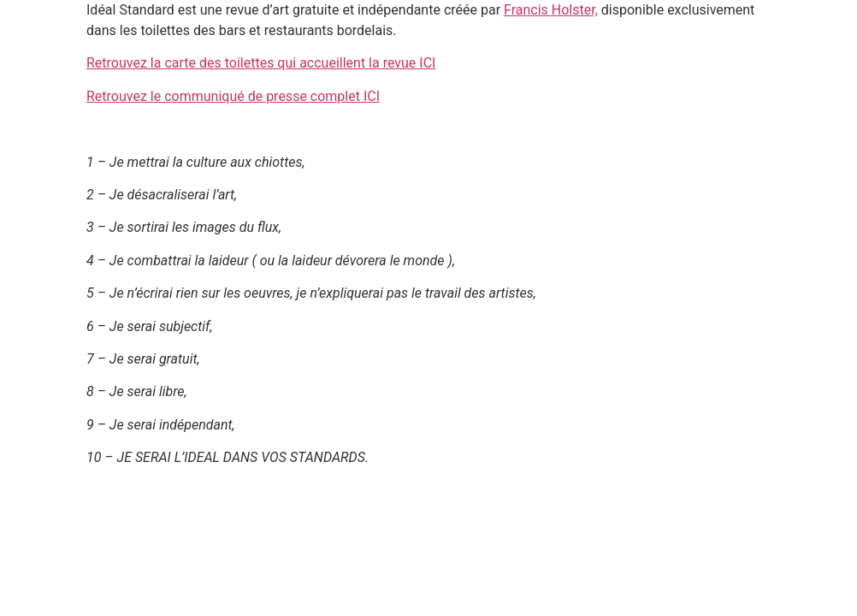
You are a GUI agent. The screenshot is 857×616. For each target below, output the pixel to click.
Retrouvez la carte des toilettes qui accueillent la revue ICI (261, 63)
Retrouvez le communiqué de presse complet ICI (233, 96)
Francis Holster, (551, 10)
